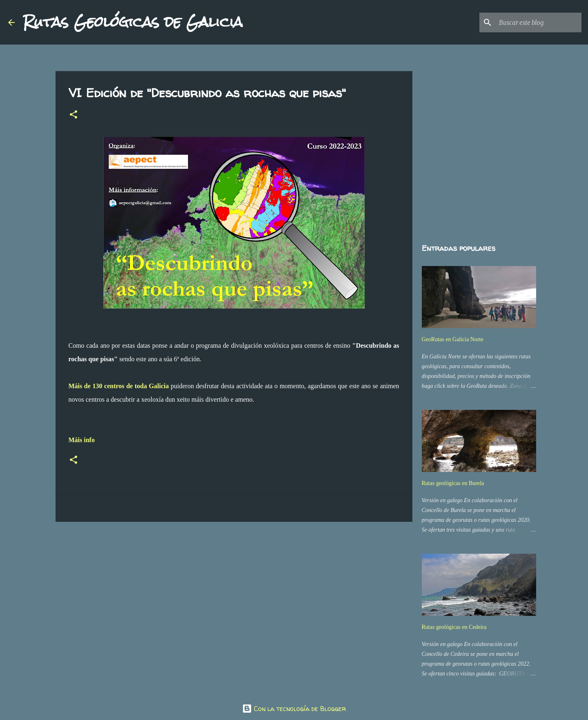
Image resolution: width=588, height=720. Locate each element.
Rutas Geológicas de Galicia (133, 22)
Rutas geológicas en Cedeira (454, 627)
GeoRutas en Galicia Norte (453, 339)
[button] (73, 115)
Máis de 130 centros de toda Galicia (119, 386)
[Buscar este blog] (539, 22)
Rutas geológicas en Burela (453, 483)
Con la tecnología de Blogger (294, 709)
